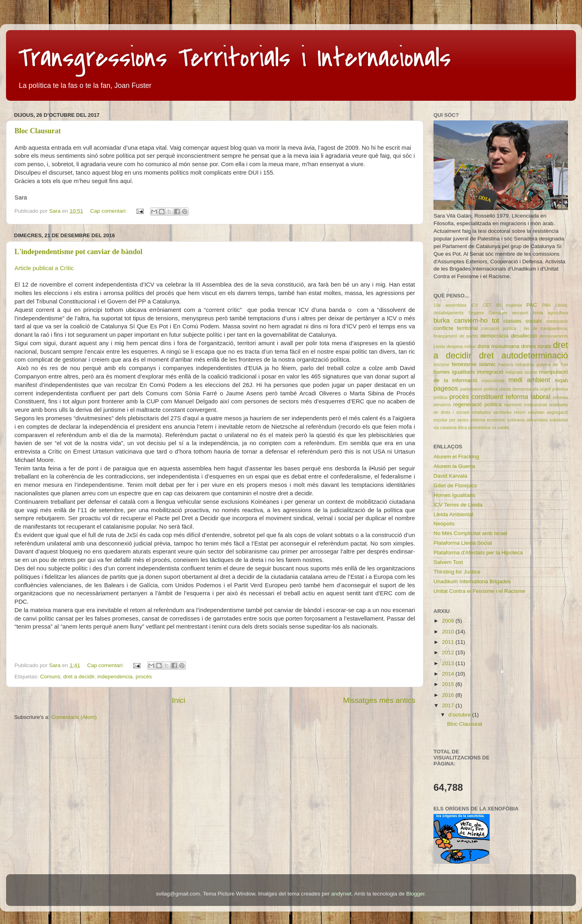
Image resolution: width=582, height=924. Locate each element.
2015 (449, 684)
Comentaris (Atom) (74, 717)
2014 (449, 674)
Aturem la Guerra (454, 466)
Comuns (50, 677)
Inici (179, 700)
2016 (449, 695)
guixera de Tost (552, 364)
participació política (479, 389)
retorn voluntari (529, 412)
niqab (561, 380)
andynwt (341, 894)
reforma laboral (528, 397)
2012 (449, 652)
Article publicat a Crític (44, 268)
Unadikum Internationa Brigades (472, 581)
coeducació (557, 321)
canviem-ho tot (476, 320)
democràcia (494, 336)
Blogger (415, 894)
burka (442, 320)
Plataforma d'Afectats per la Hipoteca (478, 553)
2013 (449, 663)
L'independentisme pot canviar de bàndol (78, 252)
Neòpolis (444, 524)
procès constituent (476, 397)
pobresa (560, 389)
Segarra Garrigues (488, 313)
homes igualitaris (454, 372)
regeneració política (477, 404)
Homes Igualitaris (454, 495)
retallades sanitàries (492, 412)
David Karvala (450, 476)
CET (487, 305)
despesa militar (461, 346)
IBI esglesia (509, 305)
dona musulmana (499, 346)
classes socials (523, 321)
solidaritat (559, 420)
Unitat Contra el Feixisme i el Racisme (479, 591)
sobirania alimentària (528, 420)
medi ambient (529, 380)
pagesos (446, 388)
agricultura (558, 313)
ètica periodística (474, 427)
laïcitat (531, 372)
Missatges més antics (379, 700)
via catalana (445, 427)
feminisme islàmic (474, 364)
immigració (490, 372)
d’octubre (460, 715)
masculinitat (493, 381)
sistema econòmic (488, 420)
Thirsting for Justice (457, 572)
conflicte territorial (456, 328)
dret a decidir (79, 677)
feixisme (442, 364)
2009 (449, 621)
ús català (500, 427)
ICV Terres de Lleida (458, 505)
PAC (532, 305)
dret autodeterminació (523, 355)
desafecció (524, 336)
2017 (449, 705)
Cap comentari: (109, 211)
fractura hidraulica (516, 364)
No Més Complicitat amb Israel (470, 533)
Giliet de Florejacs (455, 485)
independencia (115, 677)
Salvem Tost (448, 562)
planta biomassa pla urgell (525, 389)
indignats (514, 372)
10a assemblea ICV (456, 305)
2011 (449, 642)
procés (144, 677)
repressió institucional (526, 405)
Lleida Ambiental (453, 514)
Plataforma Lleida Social (463, 543)
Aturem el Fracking (456, 457)
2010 (449, 632)
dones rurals (536, 346)
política (440, 397)
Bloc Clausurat (38, 131)
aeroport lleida (528, 313)
